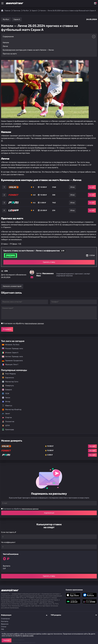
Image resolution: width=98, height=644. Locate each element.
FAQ (2, 629)
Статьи (4, 627)
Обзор (72, 187)
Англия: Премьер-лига (11, 357)
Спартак (7, 418)
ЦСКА (6, 426)
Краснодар (8, 430)
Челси (6, 398)
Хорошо (7, 640)
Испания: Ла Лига (11, 345)
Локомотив (8, 422)
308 (54, 195)
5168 (54, 187)
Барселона (8, 378)
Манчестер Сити (10, 382)
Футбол (6, 19)
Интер (6, 402)
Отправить (7, 329)
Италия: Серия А (9, 353)
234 (54, 210)
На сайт (92, 187)
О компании (5, 619)
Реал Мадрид (9, 374)
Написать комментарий (12, 286)
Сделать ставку (49, 262)
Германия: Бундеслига (11, 361)
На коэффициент (8, 542)
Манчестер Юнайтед (12, 410)
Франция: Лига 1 (9, 365)
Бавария (7, 390)
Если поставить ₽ (9, 532)
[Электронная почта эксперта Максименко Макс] (32, 277)
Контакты (5, 621)
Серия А (17, 19)
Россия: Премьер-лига (11, 349)
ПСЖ (6, 394)
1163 (54, 203)
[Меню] (2, 3)
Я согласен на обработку (23, 323)
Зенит (6, 414)
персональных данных (34, 323)
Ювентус (7, 406)
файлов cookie (28, 636)
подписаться (49, 513)
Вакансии (5, 624)
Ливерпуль (8, 386)
